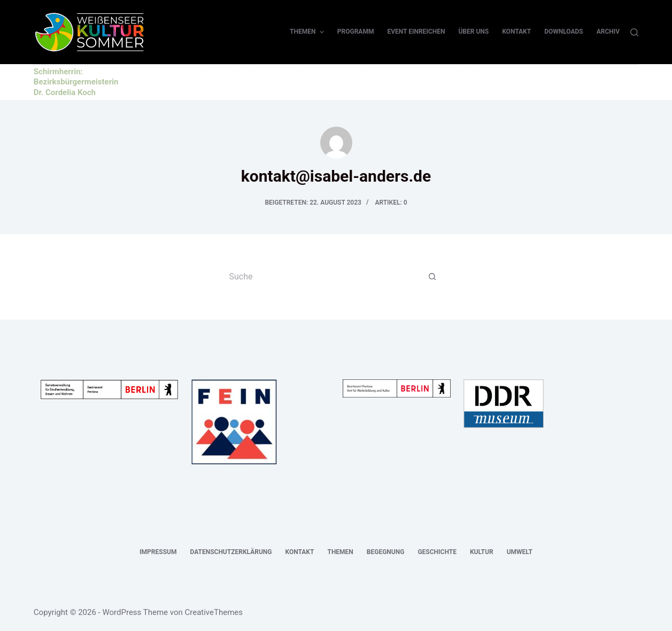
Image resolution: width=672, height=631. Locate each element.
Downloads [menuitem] (564, 32)
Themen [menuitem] (308, 32)
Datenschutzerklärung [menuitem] (231, 552)
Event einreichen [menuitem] (416, 32)
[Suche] (634, 32)
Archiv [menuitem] (608, 32)
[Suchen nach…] (325, 277)
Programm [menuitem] (356, 32)
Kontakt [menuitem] (516, 32)
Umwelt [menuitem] (520, 552)
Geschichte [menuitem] (437, 552)
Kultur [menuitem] (482, 552)
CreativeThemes (214, 612)
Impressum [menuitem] (158, 552)
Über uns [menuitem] (473, 32)
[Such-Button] (432, 277)
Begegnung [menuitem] (386, 552)
